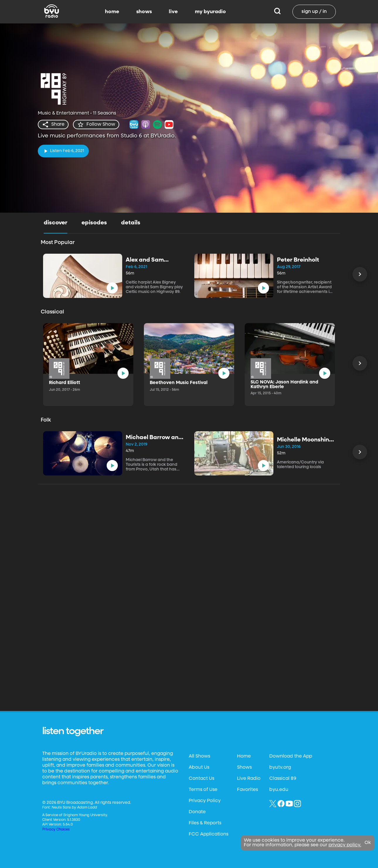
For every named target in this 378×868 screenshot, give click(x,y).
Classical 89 (283, 779)
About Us (199, 768)
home (112, 12)
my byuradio (210, 12)
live (173, 12)
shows (144, 12)
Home (244, 756)
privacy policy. (345, 845)
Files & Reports (205, 823)
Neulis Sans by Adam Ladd (74, 808)
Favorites (247, 790)
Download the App (291, 756)
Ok (368, 843)
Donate (197, 812)
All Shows (199, 756)
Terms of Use (203, 790)
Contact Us (201, 779)
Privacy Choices (56, 830)
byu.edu (279, 790)
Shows (244, 768)
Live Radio (249, 779)
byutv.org (280, 768)
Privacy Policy (205, 801)
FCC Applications (208, 834)
